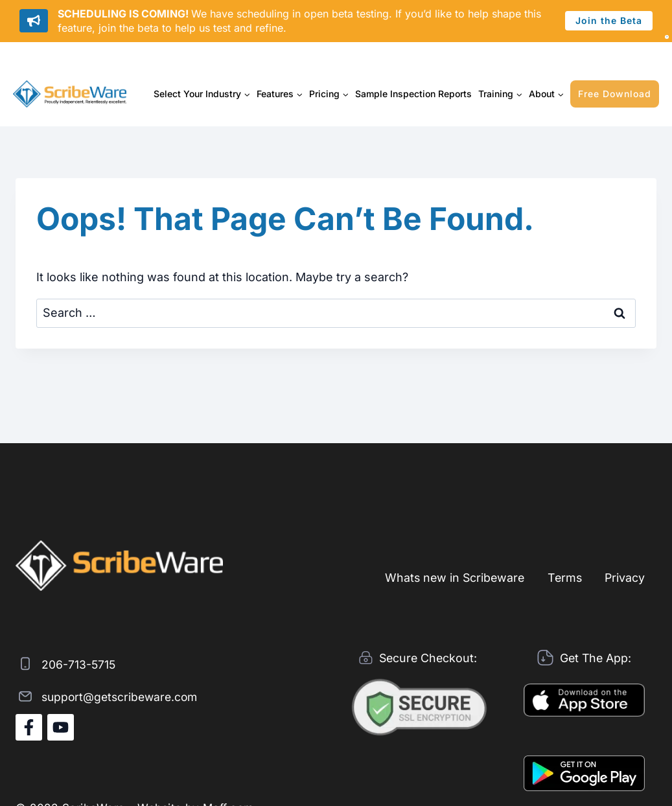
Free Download (615, 94)
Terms (563, 577)
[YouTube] (61, 727)
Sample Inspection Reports (413, 94)
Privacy (624, 577)
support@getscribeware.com (122, 696)
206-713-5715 (79, 664)
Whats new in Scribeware (450, 577)
